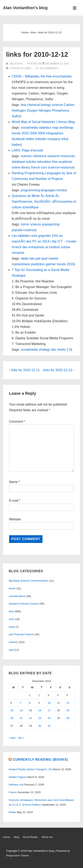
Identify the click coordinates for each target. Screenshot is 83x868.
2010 (25, 133)
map (55, 128)
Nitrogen (45, 110)
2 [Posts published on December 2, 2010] (39, 695)
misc (11, 619)
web (11, 650)
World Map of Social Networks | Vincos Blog (43, 122)
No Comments (49, 68)
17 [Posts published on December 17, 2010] (49, 710)
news (12, 627)
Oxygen (32, 110)
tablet (25, 258)
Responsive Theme (17, 855)
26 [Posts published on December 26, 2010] (68, 718)
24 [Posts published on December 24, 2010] (49, 718)
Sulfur (16, 116)
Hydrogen (19, 110)
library (26, 167)
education (44, 162)
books (12, 588)
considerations (17, 596)
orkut (65, 139)
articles (31, 162)
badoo (16, 145)
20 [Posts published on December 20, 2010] (12, 718)
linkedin (41, 139)
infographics (55, 133)
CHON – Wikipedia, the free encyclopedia (42, 76)
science (57, 105)
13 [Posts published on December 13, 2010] (12, 710)
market (53, 258)
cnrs (44, 167)
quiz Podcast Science (21, 634)
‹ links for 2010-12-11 (24, 370)
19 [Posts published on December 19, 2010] (68, 710)
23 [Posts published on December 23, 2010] (40, 718)
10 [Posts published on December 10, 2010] (49, 703)
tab (32, 258)
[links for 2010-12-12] (57, 64)
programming (30, 190)
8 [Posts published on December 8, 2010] (30, 703)
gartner (51, 264)
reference (39, 156)
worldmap (66, 128)
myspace (54, 139)
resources (68, 156)
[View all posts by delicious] (15, 64)
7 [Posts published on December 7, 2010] (20, 703)
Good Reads (30, 837)
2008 (41, 133)
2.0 (69, 350)
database (18, 162)
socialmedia (29, 128)
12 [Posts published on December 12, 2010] (68, 703)
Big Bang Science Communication (29, 581)
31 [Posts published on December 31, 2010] (49, 726)
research (53, 156)
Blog (16, 837)
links (28, 68)
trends (16, 133)
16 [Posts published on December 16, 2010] (40, 710)
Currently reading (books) (40, 760)
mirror (25, 224)
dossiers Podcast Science (24, 604)
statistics (45, 128)
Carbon (69, 105)
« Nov (12, 738)
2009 (33, 133)
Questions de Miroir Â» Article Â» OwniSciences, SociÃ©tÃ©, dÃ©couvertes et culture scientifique (44, 202)
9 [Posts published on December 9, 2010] (39, 703)
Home (7, 837)
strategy (44, 350)
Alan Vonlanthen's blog (25, 8)
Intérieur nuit (16, 785)
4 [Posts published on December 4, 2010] (58, 695)
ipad (44, 258)
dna (23, 105)
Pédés (12, 812)
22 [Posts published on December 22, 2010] (30, 718)
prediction (38, 264)
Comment (17, 421)
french (35, 167)
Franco (13, 792)
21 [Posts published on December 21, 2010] (21, 718)
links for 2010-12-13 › (59, 370)
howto (61, 350)
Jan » (21, 738)
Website (15, 519)
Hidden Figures (18, 777)
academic (65, 162)
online (16, 167)
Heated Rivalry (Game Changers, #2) (30, 769)
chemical (34, 105)
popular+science (24, 230)
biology (46, 105)
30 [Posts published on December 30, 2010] (40, 726)
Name (13, 482)
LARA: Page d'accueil (27, 150)
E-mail (14, 501)
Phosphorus (60, 110)
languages (48, 190)
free (55, 162)
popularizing (51, 224)
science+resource (61, 167)
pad (38, 258)
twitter (30, 139)
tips (54, 350)
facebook (18, 139)
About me (47, 837)
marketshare (21, 264)
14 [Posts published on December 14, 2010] (21, 710)
